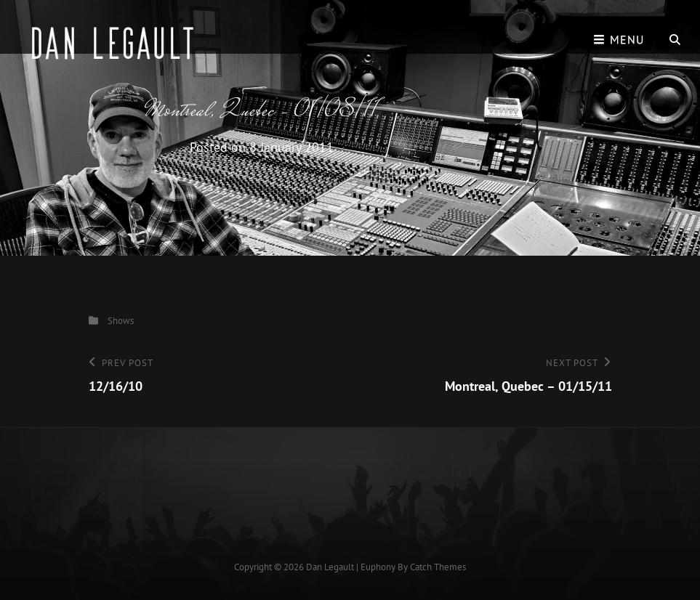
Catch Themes (438, 567)
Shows (121, 321)
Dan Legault (330, 567)
